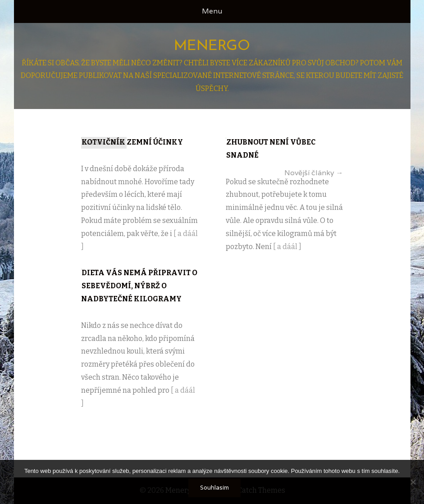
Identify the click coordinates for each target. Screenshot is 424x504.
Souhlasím (214, 488)
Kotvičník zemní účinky (132, 142)
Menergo (212, 46)
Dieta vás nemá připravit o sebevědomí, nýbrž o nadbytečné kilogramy (139, 286)
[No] (413, 482)
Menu (212, 11)
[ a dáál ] (287, 247)
